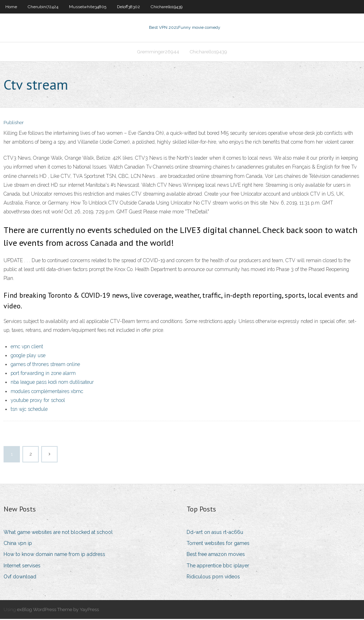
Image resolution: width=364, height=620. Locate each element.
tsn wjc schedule (29, 410)
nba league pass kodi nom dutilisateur (52, 383)
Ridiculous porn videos (213, 577)
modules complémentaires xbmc (47, 392)
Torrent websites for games (218, 544)
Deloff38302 (129, 7)
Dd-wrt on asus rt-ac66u (215, 533)
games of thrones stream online (45, 365)
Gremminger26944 (158, 52)
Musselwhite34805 (88, 7)
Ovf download (20, 577)
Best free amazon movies (216, 555)
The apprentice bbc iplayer (218, 566)
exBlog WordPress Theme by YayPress (58, 610)
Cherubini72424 (43, 7)
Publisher (14, 124)
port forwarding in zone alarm (43, 374)
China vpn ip (18, 544)
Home (11, 7)
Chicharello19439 (167, 7)
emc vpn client (27, 347)
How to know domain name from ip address (54, 555)
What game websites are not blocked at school (58, 533)
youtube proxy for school (38, 401)
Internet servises (22, 566)
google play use (28, 356)
